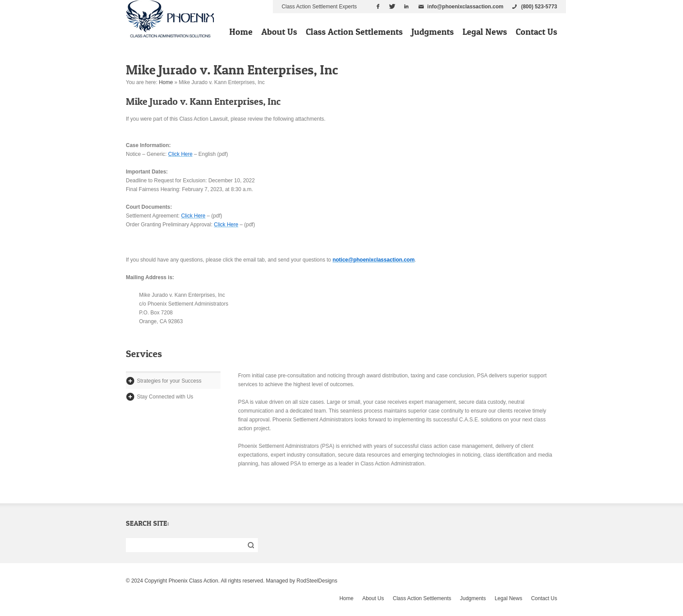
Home (241, 32)
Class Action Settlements (354, 32)
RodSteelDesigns (317, 581)
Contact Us (536, 32)
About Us (279, 32)
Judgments (433, 32)
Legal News (485, 32)
